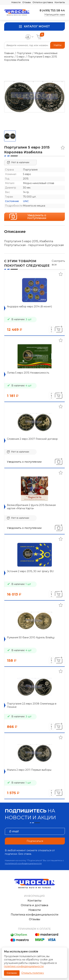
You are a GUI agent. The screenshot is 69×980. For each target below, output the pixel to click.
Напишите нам (55, 14)
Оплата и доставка (43, 2)
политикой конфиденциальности (23, 863)
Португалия (24, 53)
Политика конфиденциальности (35, 915)
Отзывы (27, 2)
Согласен (12, 973)
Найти (57, 45)
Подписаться (35, 841)
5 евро (21, 57)
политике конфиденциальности (24, 966)
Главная (9, 53)
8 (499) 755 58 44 (52, 10)
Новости (16, 2)
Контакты (60, 2)
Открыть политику (33, 973)
